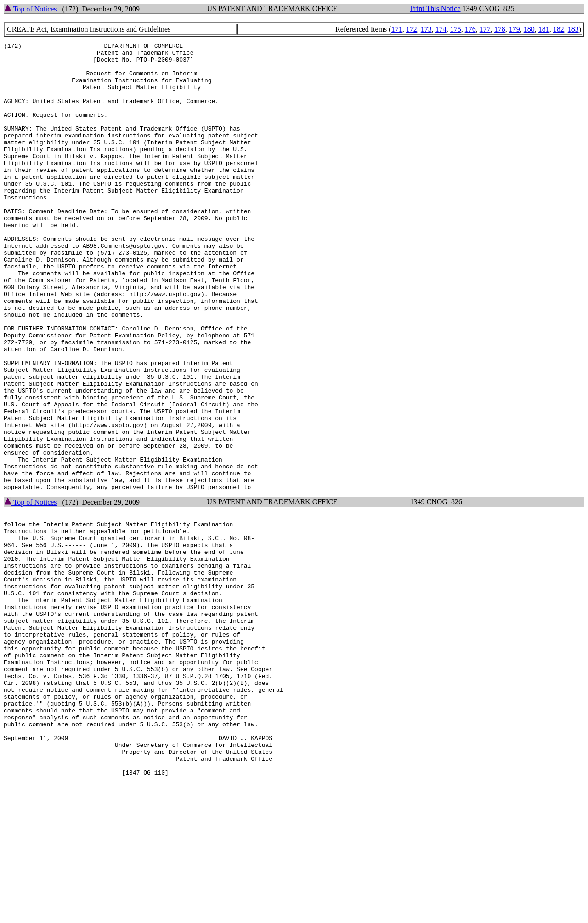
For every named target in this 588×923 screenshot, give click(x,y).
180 (529, 29)
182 (559, 29)
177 (485, 29)
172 (412, 29)
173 (426, 29)
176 (470, 29)
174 (441, 29)
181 (544, 29)
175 (456, 29)
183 (573, 29)
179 (514, 29)
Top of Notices (31, 9)
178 (500, 29)
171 (397, 29)
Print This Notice (435, 9)
